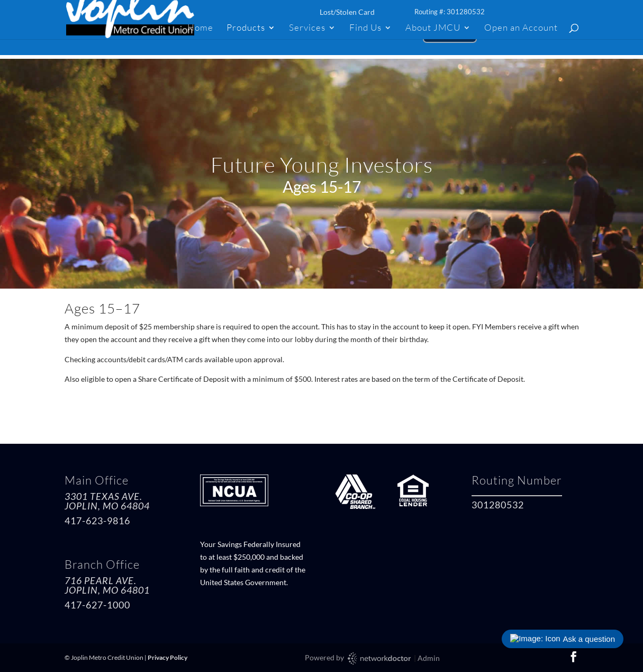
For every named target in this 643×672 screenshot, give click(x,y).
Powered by (359, 658)
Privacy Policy (167, 657)
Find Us (365, 28)
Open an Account (521, 28)
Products (246, 28)
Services (307, 28)
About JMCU (433, 28)
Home (200, 28)
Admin (429, 658)
